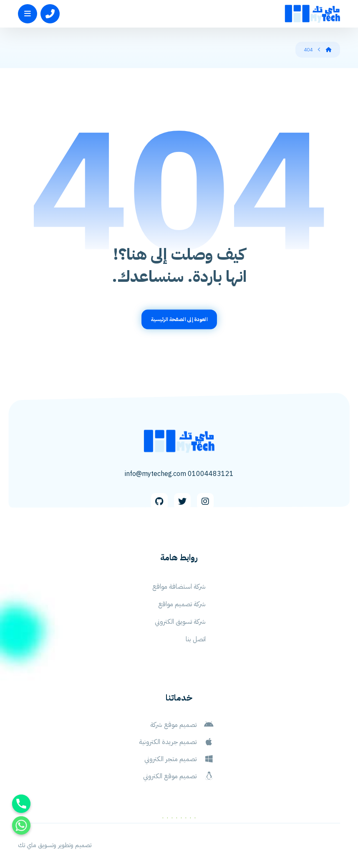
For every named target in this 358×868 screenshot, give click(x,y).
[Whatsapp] (21, 825)
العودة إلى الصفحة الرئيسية (179, 319)
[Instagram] (205, 501)
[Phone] (21, 804)
